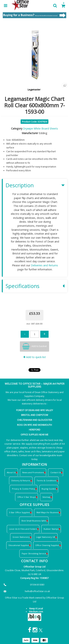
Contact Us (56, 472)
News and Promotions (33, 472)
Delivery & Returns (21, 480)
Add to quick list (35, 357)
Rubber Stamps (51, 529)
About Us (11, 472)
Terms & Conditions (46, 480)
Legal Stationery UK (46, 537)
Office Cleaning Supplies (47, 545)
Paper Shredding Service (34, 553)
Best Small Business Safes (34, 521)
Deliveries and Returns (44, 265)
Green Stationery (21, 537)
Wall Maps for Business (48, 512)
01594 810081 (37, 585)
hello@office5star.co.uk (37, 591)
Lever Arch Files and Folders (23, 529)
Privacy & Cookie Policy (24, 489)
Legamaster (34, 90)
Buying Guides (49, 489)
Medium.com (36, 612)
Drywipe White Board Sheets (40, 128)
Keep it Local (36, 609)
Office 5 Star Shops (26, 497)
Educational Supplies (19, 545)
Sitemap (46, 497)
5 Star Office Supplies (19, 512)
